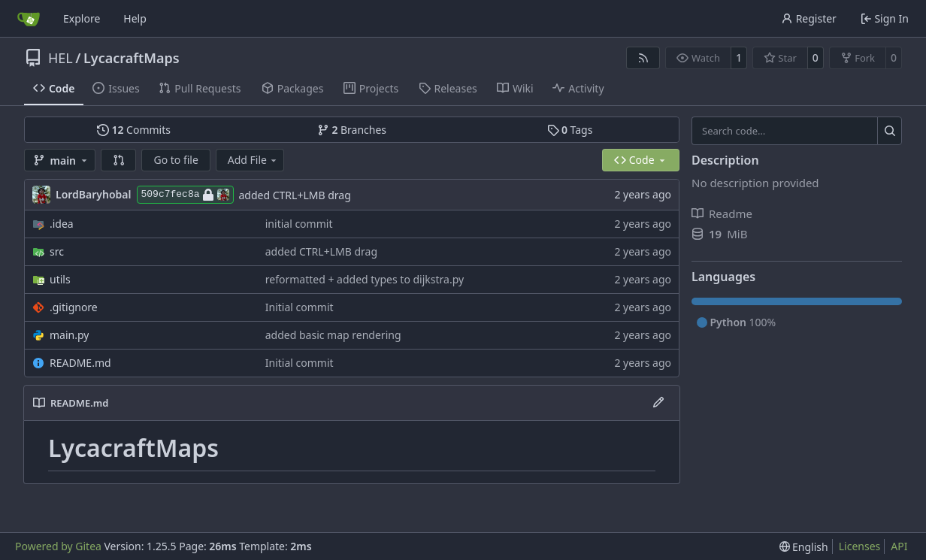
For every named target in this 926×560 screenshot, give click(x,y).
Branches (352, 130)
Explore (82, 18)
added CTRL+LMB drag (295, 195)
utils (60, 279)
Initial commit (300, 307)
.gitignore (74, 307)
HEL (61, 58)
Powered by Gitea (58, 546)
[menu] (804, 547)
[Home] (29, 19)
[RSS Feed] (643, 58)
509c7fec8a (185, 195)
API (899, 546)
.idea (62, 224)
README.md (80, 363)
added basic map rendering (333, 335)
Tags (570, 130)
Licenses (860, 546)
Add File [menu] (253, 160)
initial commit (299, 224)
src (57, 251)
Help (135, 18)
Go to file (176, 160)
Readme (722, 213)
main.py (69, 335)
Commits (134, 130)
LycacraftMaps (132, 58)
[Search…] (890, 131)
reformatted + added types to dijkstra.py (365, 279)
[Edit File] (658, 403)
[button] (119, 160)
